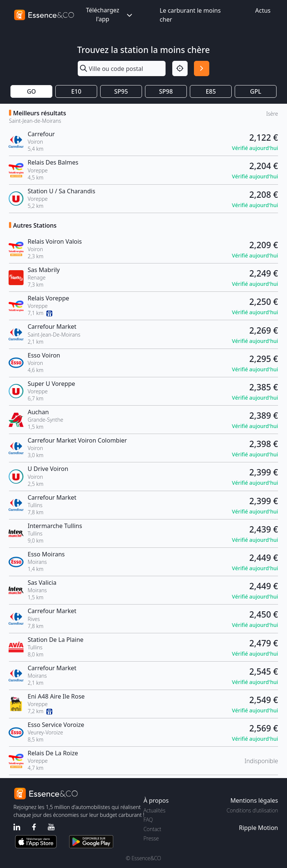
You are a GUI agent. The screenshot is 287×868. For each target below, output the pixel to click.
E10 (76, 91)
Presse (151, 838)
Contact (152, 829)
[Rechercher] (202, 68)
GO (31, 91)
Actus (263, 10)
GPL (256, 91)
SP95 (121, 91)
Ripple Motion (258, 828)
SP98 (166, 91)
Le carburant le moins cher (190, 15)
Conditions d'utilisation (252, 810)
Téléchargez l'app (110, 15)
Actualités (155, 810)
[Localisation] (180, 68)
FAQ (148, 820)
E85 (211, 91)
